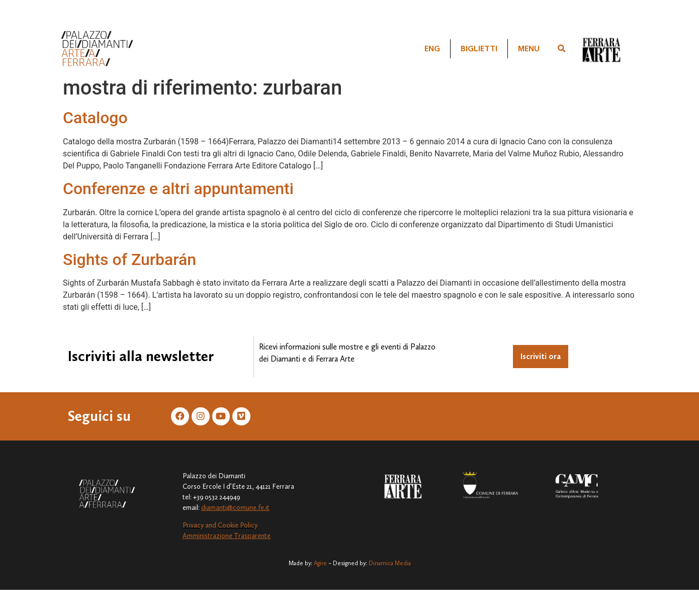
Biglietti (479, 49)
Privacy (193, 525)
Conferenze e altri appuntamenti (178, 189)
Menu (529, 49)
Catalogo (95, 118)
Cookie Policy (238, 525)
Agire (320, 563)
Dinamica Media (390, 563)
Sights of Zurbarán (129, 259)
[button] (562, 49)
